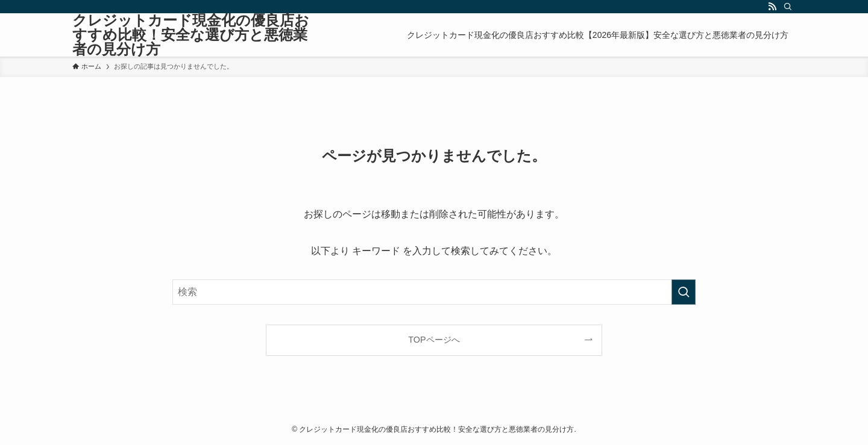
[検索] (788, 7)
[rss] (772, 7)
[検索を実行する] (684, 292)
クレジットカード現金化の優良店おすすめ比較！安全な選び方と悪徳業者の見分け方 (191, 35)
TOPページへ (434, 340)
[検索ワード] (434, 292)
